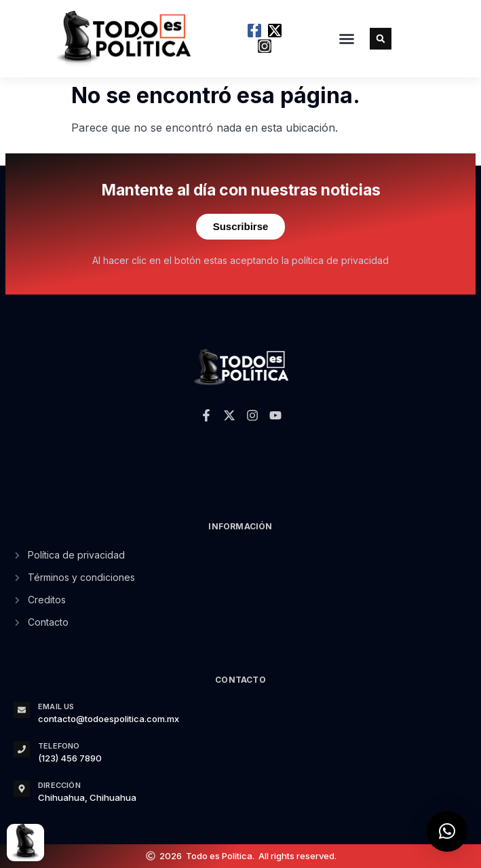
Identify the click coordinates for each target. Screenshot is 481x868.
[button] (347, 39)
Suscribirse (241, 226)
